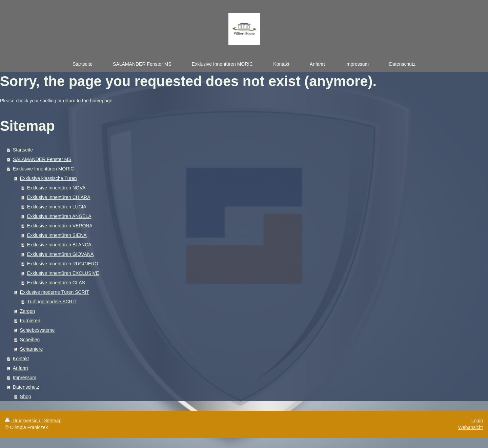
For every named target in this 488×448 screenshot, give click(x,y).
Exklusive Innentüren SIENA (57, 235)
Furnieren (30, 321)
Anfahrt (21, 368)
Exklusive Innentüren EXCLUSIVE (63, 273)
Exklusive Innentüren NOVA (56, 188)
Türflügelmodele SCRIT (52, 302)
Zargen (27, 311)
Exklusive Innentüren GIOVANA (60, 254)
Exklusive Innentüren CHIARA (59, 197)
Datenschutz (26, 387)
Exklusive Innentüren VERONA (60, 226)
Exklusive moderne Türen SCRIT (55, 292)
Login (477, 421)
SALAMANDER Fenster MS (42, 159)
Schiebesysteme (37, 330)
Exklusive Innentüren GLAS (56, 283)
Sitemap (53, 421)
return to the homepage (88, 101)
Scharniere (32, 349)
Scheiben (30, 340)
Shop (26, 396)
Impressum (25, 378)
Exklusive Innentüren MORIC (44, 169)
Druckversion (23, 421)
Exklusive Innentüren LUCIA (57, 207)
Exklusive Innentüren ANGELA (59, 216)
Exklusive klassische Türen (48, 178)
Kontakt (21, 359)
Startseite (23, 150)
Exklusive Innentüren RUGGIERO (63, 264)
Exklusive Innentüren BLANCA (59, 245)
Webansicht (471, 427)
